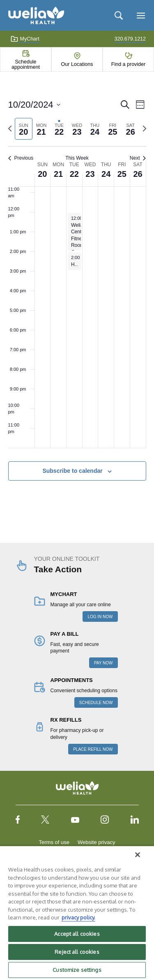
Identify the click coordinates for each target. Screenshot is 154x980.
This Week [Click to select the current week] (77, 158)
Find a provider (128, 64)
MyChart (25, 39)
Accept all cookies (77, 934)
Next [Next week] (138, 158)
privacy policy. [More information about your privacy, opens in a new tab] (78, 917)
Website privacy (97, 842)
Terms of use (54, 842)
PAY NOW (103, 663)
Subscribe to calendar (72, 471)
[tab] (24, 129)
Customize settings (77, 970)
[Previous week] (10, 129)
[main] (77, 299)
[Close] (138, 855)
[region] (77, 913)
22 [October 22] (74, 174)
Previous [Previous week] (21, 158)
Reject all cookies (77, 952)
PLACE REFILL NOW (93, 749)
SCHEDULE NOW (96, 703)
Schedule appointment (26, 64)
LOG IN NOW (100, 617)
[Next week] (145, 129)
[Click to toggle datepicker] (34, 105)
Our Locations (77, 64)
